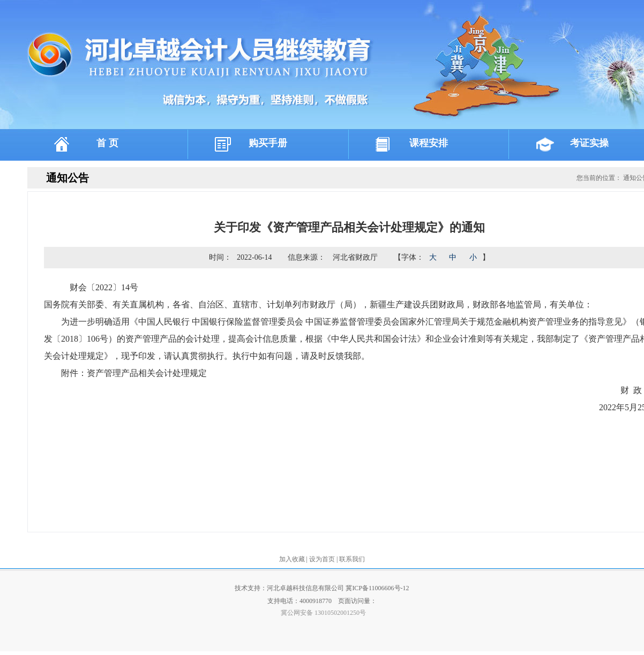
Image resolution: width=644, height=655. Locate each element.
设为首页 (323, 559)
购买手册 (268, 143)
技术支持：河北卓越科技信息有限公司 (290, 588)
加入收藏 (293, 559)
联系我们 (352, 559)
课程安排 (429, 143)
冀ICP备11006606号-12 (377, 588)
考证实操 (589, 143)
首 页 (107, 143)
